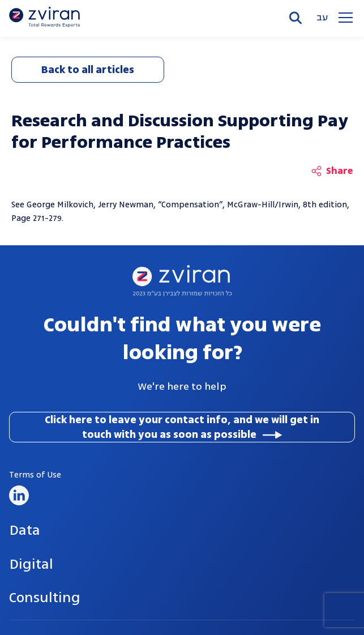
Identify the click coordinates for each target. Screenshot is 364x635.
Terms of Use (35, 475)
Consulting (45, 597)
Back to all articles (88, 70)
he (326, 18)
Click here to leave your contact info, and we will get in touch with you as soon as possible (182, 427)
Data (25, 530)
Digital (31, 564)
